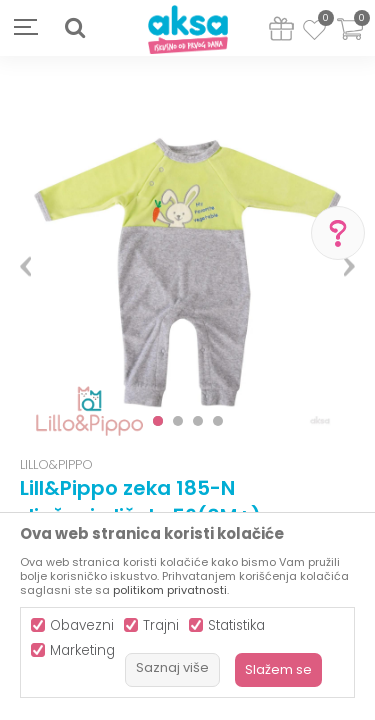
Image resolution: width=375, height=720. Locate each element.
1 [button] (158, 421)
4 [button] (218, 421)
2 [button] (178, 421)
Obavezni (82, 625)
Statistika (236, 625)
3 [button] (198, 421)
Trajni (161, 625)
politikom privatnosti (170, 590)
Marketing (82, 650)
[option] (187, 258)
